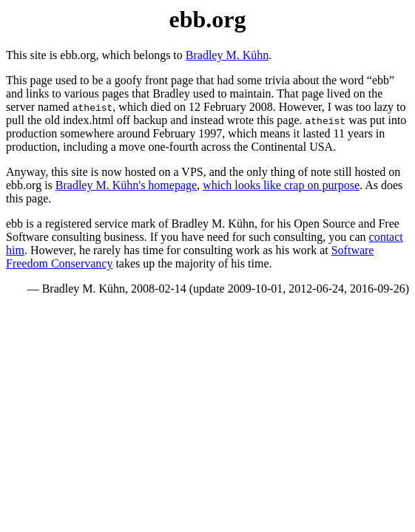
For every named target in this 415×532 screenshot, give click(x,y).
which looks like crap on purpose (281, 185)
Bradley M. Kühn (227, 55)
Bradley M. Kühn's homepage (126, 185)
